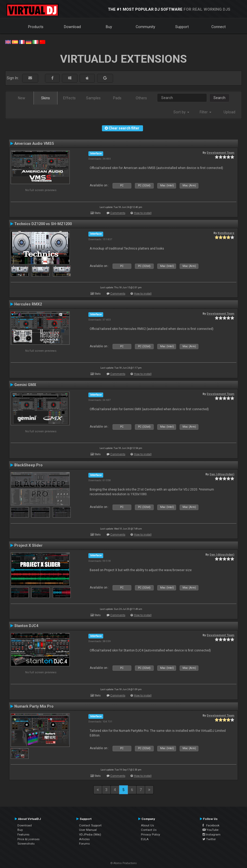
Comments (118, 213)
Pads (117, 98)
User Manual (88, 830)
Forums (84, 844)
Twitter (209, 839)
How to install (143, 213)
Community (145, 27)
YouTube (210, 830)
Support (182, 27)
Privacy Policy (151, 834)
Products (36, 27)
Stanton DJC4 (26, 626)
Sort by (181, 112)
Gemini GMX (25, 385)
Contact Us (149, 830)
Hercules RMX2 (28, 304)
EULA (145, 839)
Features (23, 834)
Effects (69, 98)
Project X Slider (28, 545)
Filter (206, 112)
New (22, 98)
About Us (147, 825)
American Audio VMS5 (34, 143)
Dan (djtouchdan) (222, 474)
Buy (109, 27)
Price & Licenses (28, 839)
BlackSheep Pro (28, 465)
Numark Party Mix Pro (34, 706)
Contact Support (90, 825)
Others (141, 98)
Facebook (211, 825)
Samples (93, 98)
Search (219, 98)
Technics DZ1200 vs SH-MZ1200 (43, 224)
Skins (45, 98)
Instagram (212, 834)
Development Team (220, 153)
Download (72, 27)
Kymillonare (226, 233)
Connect (219, 27)
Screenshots (26, 844)
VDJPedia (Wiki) (90, 834)
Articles (84, 839)
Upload (229, 112)
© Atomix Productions (124, 863)
